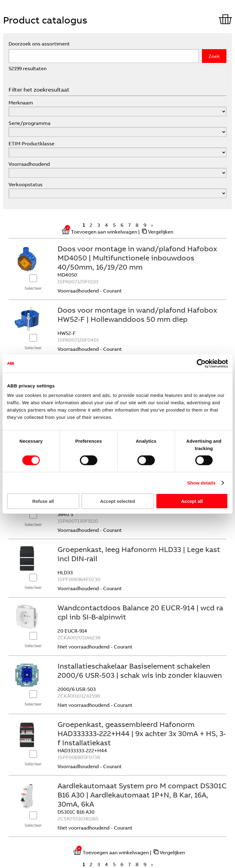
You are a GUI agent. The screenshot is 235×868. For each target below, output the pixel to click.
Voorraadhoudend (29, 164)
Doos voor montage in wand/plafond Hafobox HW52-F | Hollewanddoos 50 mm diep (137, 314)
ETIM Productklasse (32, 143)
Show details (201, 483)
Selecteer (33, 288)
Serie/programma (30, 123)
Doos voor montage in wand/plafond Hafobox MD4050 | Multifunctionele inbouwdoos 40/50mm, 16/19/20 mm (137, 258)
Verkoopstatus (26, 184)
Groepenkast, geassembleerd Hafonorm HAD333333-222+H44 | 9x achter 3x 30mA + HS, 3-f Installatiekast (142, 733)
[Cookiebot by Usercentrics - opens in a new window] (201, 363)
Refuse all (43, 501)
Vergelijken (161, 232)
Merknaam (21, 103)
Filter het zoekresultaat (39, 90)
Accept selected (117, 501)
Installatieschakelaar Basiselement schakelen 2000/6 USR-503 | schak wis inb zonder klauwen (140, 670)
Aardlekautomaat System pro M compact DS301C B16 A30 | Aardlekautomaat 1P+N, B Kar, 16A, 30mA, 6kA (142, 795)
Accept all (192, 501)
